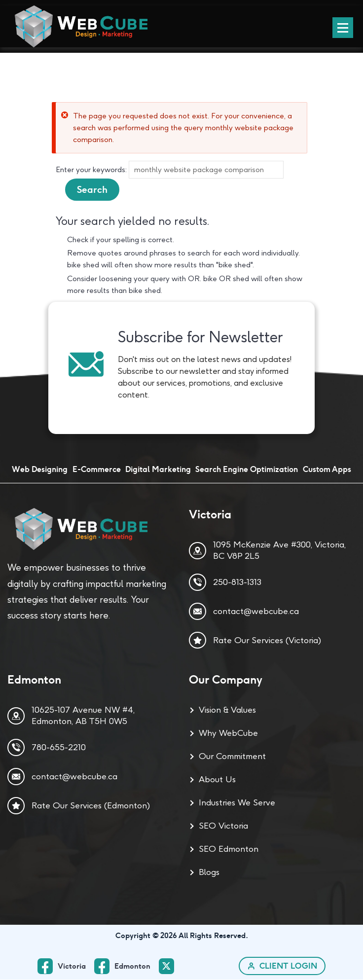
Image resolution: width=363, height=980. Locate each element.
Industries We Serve (237, 803)
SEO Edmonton (229, 849)
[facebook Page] (127, 966)
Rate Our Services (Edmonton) (91, 805)
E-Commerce (97, 470)
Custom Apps (327, 470)
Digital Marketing (158, 470)
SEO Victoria (223, 826)
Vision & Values (227, 710)
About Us (217, 780)
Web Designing (40, 470)
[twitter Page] (169, 967)
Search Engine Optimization (247, 470)
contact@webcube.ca (256, 611)
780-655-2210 (59, 748)
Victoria (72, 966)
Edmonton (132, 966)
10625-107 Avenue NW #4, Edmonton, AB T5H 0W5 (83, 716)
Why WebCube (228, 733)
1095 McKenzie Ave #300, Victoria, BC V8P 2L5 (279, 551)
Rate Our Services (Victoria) (267, 640)
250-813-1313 (237, 582)
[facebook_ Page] (66, 966)
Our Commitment (232, 757)
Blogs (209, 872)
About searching (85, 207)
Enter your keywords (91, 170)
